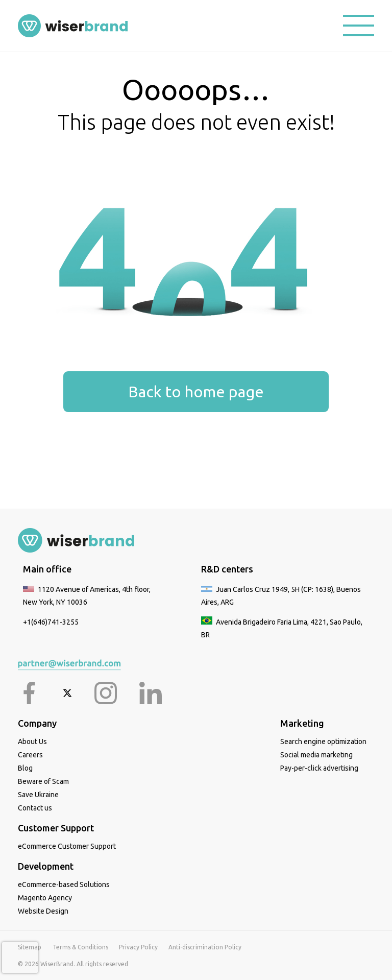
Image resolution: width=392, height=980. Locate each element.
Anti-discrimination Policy (205, 947)
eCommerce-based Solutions (64, 885)
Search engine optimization (323, 742)
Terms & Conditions (80, 947)
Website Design (43, 911)
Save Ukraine (38, 795)
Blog (25, 768)
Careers (30, 755)
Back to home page (196, 391)
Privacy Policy (138, 947)
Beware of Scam (43, 781)
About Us (32, 742)
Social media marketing (316, 755)
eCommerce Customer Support (67, 846)
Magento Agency (45, 898)
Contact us (35, 808)
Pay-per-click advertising (319, 768)
